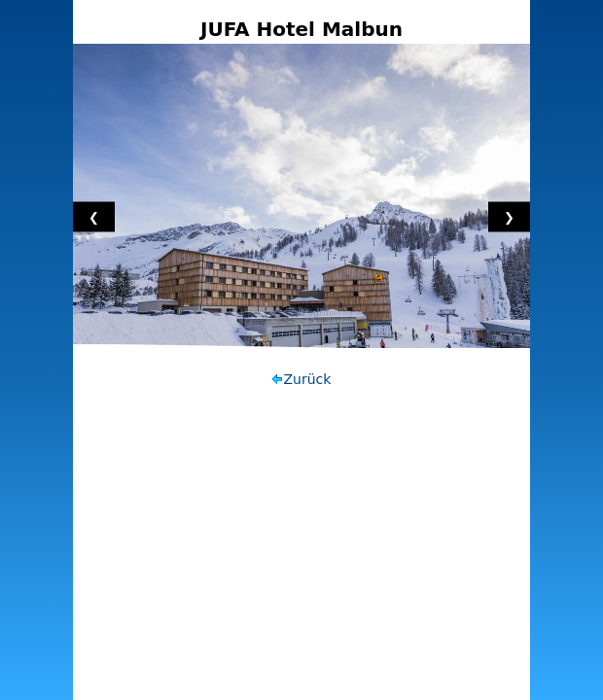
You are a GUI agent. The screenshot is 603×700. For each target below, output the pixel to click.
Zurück (308, 379)
